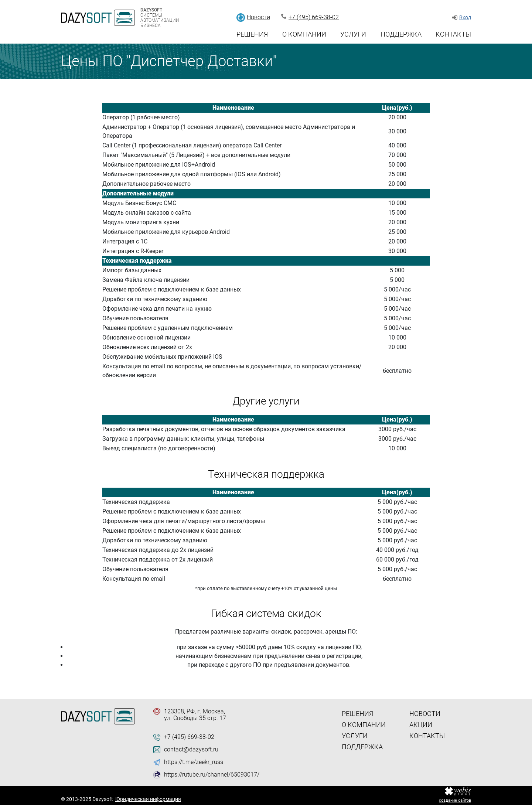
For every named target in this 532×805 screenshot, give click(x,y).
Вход (465, 17)
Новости (258, 17)
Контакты (453, 34)
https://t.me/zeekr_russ (194, 762)
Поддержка (401, 34)
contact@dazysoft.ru (191, 750)
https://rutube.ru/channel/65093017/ (212, 775)
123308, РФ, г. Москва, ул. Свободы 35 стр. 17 (195, 715)
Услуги (353, 34)
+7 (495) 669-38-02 (314, 17)
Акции (421, 725)
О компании (304, 34)
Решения (252, 34)
